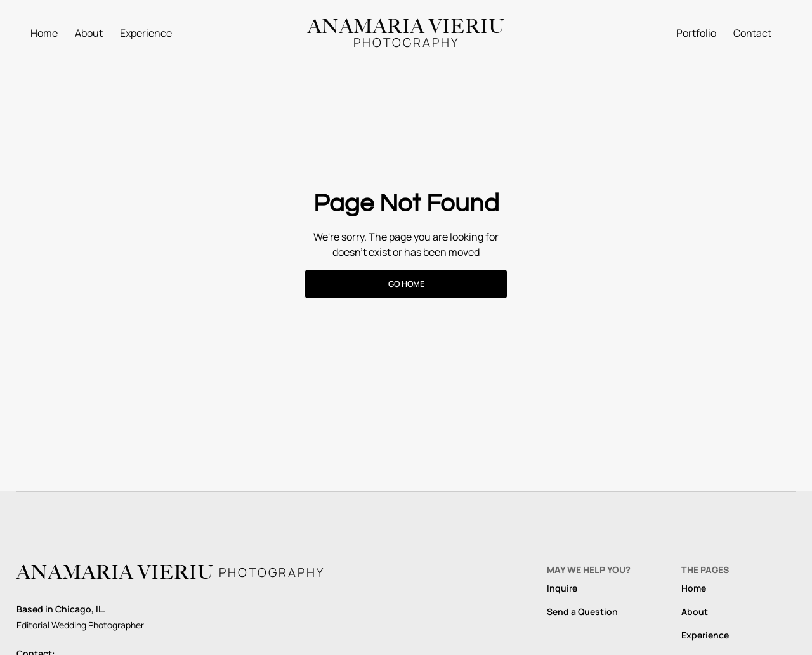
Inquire (562, 588)
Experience (146, 33)
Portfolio (696, 33)
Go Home (406, 284)
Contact (752, 33)
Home (44, 33)
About (89, 33)
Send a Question (582, 612)
